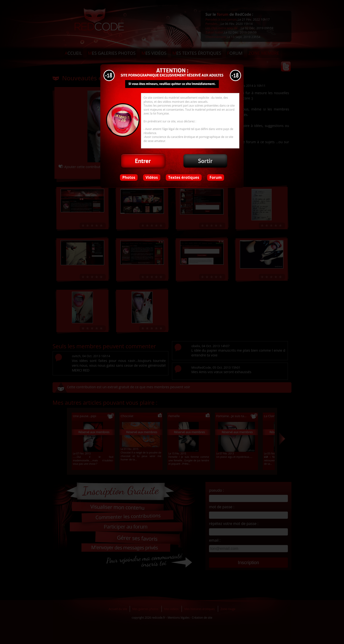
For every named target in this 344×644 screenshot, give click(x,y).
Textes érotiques (184, 177)
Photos (129, 177)
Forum (216, 177)
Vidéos (152, 177)
